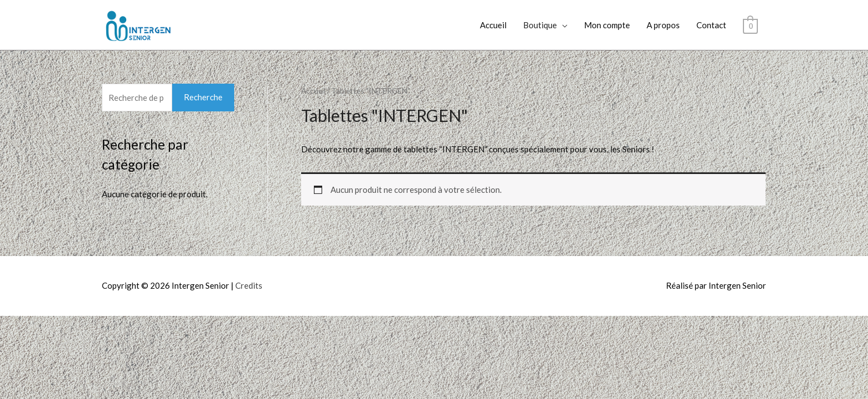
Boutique (540, 25)
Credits (249, 285)
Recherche (203, 97)
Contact (711, 25)
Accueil (493, 25)
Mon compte (607, 25)
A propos (663, 25)
